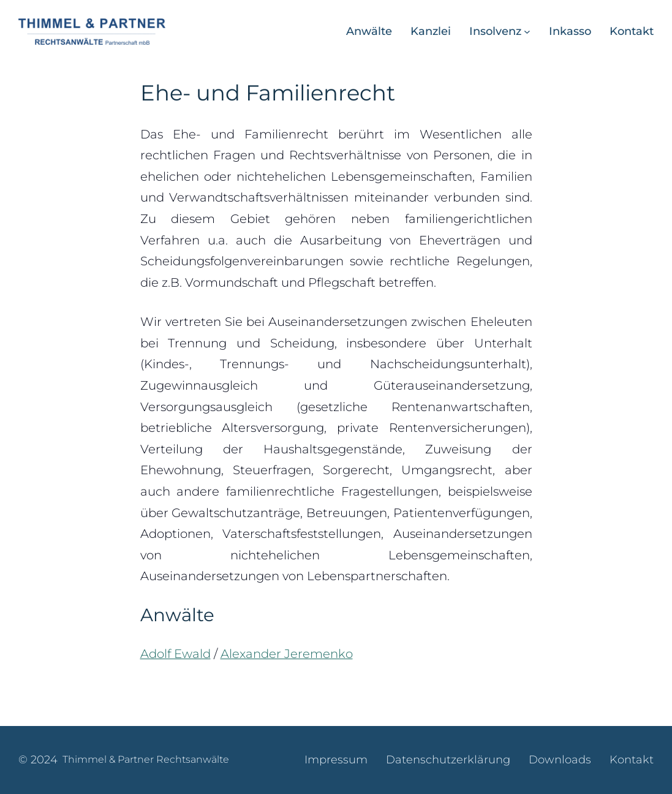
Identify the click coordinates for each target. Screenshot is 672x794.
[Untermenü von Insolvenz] (527, 32)
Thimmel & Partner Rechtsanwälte (146, 759)
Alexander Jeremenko (287, 654)
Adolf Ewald (176, 654)
